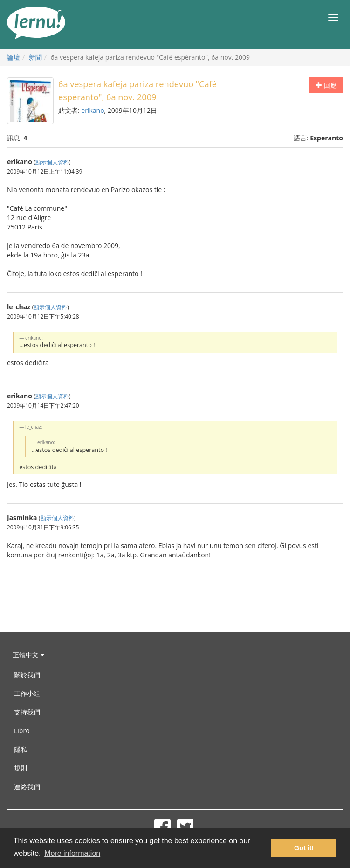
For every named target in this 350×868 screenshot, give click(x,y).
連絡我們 (27, 787)
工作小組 (27, 693)
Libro (22, 731)
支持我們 (27, 712)
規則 (21, 768)
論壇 (14, 57)
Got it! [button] (304, 848)
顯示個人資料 (52, 162)
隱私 (21, 749)
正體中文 (28, 655)
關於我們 (27, 675)
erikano (93, 110)
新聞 (35, 57)
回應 (326, 85)
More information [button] (72, 853)
